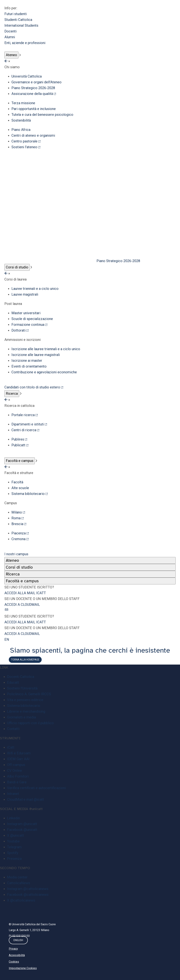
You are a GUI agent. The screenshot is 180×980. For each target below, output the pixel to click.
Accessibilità (17, 955)
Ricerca (12, 394)
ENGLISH (18, 940)
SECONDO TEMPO (15, 868)
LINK (4, 667)
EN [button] (7, 639)
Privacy (13, 949)
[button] (90, 611)
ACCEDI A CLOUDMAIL (22, 605)
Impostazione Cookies (23, 968)
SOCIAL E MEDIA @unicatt (21, 809)
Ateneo (11, 55)
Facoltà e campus (20, 461)
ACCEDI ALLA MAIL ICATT (25, 593)
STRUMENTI (10, 738)
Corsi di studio (17, 267)
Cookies (14, 962)
